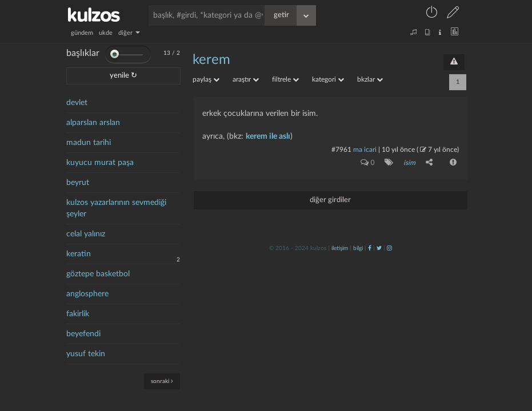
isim (409, 163)
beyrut (78, 183)
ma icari (365, 150)
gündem (82, 33)
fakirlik (78, 314)
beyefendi (83, 334)
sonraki (162, 381)
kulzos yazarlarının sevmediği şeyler (116, 208)
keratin (79, 254)
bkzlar (370, 79)
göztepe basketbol (98, 274)
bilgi (358, 248)
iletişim (340, 248)
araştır (246, 79)
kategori (328, 79)
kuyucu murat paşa (100, 163)
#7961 (341, 150)
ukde (106, 33)
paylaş (206, 79)
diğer (129, 33)
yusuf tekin (86, 354)
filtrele (285, 79)
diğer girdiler (330, 200)
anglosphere (87, 294)
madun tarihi (89, 143)
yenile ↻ (123, 76)
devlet (77, 103)
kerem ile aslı (268, 136)
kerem (211, 60)
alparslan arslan (93, 123)
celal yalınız (86, 234)
